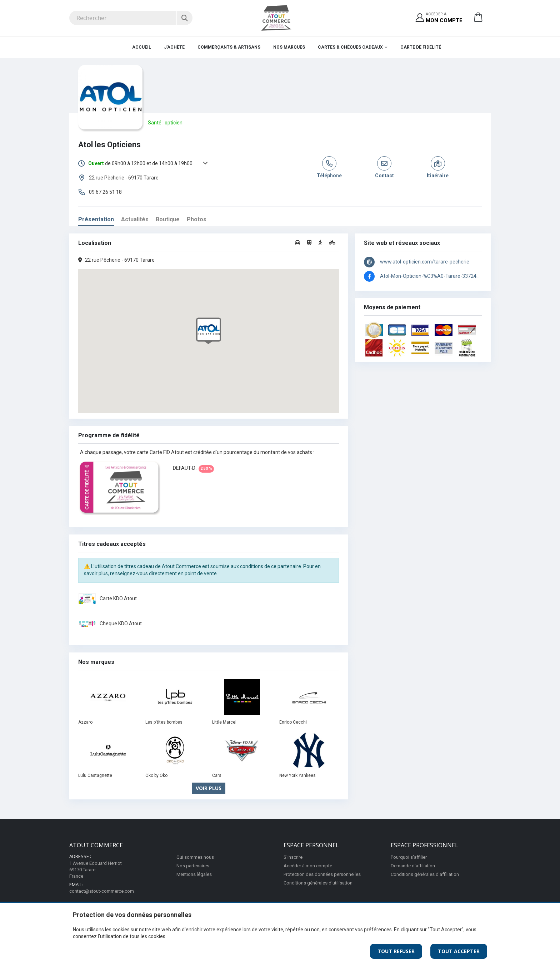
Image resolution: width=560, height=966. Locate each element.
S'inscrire (293, 857)
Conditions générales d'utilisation (318, 883)
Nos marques (289, 47)
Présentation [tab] (96, 219)
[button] (478, 20)
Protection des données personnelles (322, 874)
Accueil (142, 47)
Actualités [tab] (135, 219)
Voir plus (209, 788)
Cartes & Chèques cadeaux (350, 47)
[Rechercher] (184, 18)
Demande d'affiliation (413, 866)
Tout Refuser (396, 951)
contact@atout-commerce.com (102, 891)
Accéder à (444, 18)
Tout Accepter (459, 951)
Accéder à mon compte (308, 866)
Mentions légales (194, 874)
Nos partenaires (193, 866)
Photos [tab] (197, 219)
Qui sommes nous (195, 857)
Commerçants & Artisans (229, 47)
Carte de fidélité (421, 47)
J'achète (174, 47)
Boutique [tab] (168, 219)
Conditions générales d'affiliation (425, 874)
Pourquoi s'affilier (409, 857)
